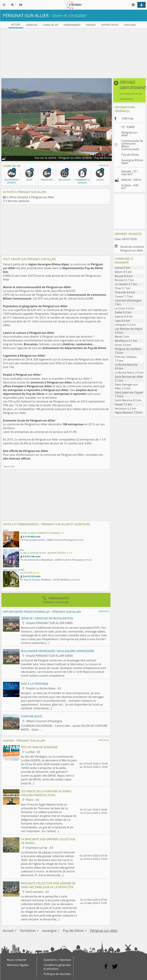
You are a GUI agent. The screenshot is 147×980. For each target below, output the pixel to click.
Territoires (28, 931)
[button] (129, 90)
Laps (122, 321)
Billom (123, 272)
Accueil (8, 931)
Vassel (123, 404)
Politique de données (57, 974)
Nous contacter (17, 960)
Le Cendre (126, 284)
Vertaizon (126, 409)
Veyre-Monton (129, 413)
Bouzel (124, 276)
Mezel (122, 337)
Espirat (124, 317)
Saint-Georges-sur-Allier (127, 386)
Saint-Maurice (128, 400)
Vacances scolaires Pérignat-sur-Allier (132, 249)
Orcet (123, 345)
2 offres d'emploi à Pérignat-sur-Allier (30, 197)
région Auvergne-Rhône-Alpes (48, 264)
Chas (122, 288)
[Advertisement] (73, 53)
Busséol (124, 280)
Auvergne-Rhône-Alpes (132, 162)
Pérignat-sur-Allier (104, 931)
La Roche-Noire (129, 373)
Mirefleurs (126, 341)
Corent (124, 296)
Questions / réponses (57, 960)
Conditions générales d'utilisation (57, 967)
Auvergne (49, 931)
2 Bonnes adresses (18, 201)
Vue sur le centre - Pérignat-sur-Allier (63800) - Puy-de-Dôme (73, 158)
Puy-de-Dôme (130, 155)
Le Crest (125, 308)
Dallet (123, 312)
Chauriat (125, 292)
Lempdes (125, 325)
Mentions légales (18, 965)
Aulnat (122, 268)
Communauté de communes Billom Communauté (132, 145)
